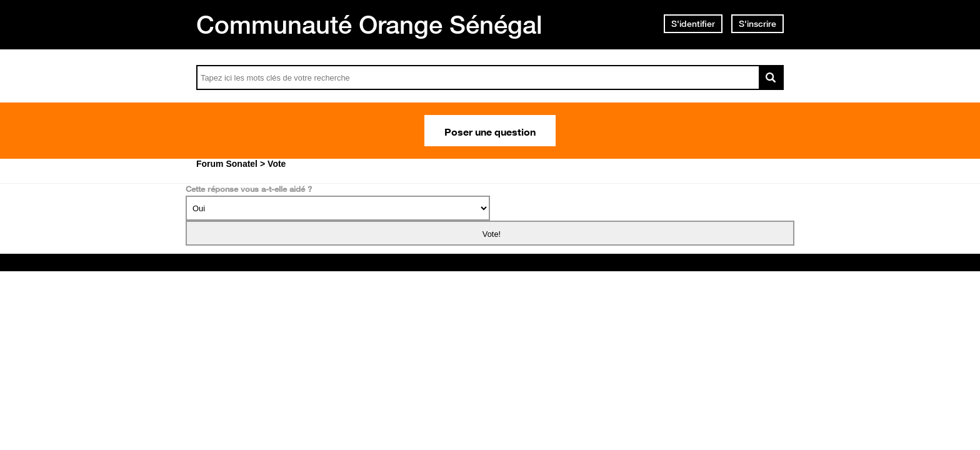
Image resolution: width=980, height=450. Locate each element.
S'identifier (693, 24)
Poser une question (490, 131)
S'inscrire (757, 24)
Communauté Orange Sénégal (369, 24)
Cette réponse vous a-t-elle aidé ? (249, 189)
